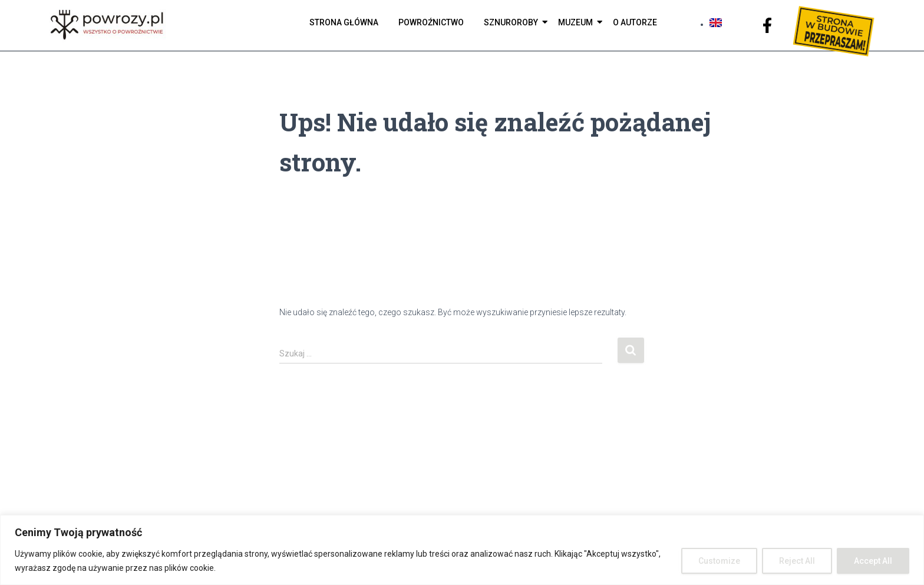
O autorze (635, 22)
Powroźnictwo (431, 22)
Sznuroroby (513, 22)
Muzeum (577, 22)
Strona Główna (344, 22)
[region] (462, 550)
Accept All (873, 561)
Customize (719, 561)
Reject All (797, 561)
